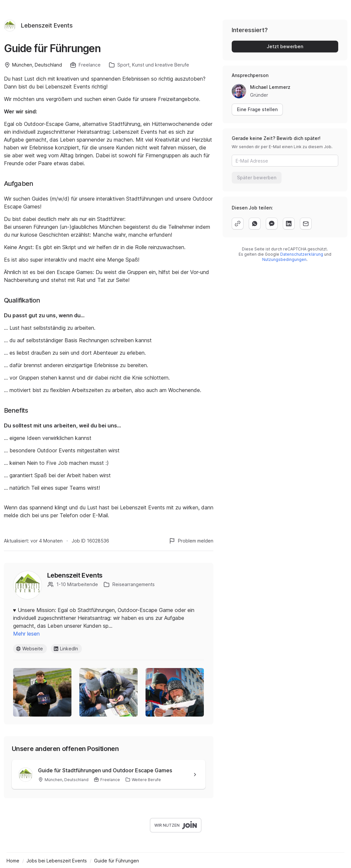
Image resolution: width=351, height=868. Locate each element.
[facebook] (272, 224)
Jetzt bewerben (285, 46)
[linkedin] (289, 224)
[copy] (238, 224)
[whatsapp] (255, 224)
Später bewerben (257, 178)
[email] (306, 224)
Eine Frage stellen (257, 109)
